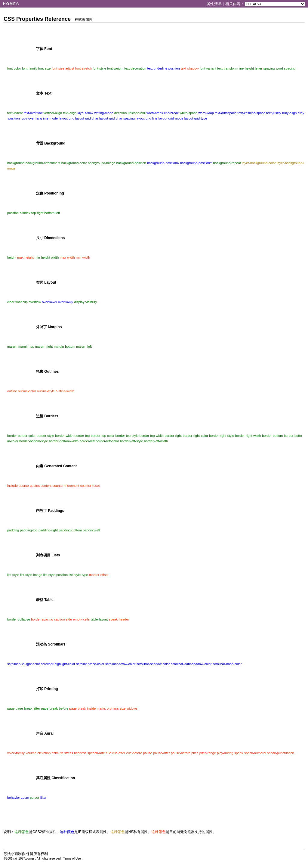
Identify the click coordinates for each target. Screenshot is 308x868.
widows (132, 708)
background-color (74, 163)
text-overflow (33, 113)
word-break (155, 113)
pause (148, 753)
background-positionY (196, 163)
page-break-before (55, 708)
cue (109, 753)
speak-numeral (255, 753)
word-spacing (286, 68)
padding (13, 530)
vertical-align (53, 113)
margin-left (84, 347)
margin (12, 347)
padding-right (48, 530)
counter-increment (66, 486)
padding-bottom (70, 530)
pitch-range (208, 753)
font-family (30, 68)
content (46, 486)
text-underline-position (163, 68)
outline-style (46, 391)
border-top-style (127, 436)
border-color (27, 436)
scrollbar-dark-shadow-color (191, 664)
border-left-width (156, 441)
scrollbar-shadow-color (153, 664)
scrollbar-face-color (90, 664)
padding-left (91, 530)
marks (101, 708)
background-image (102, 163)
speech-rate (96, 753)
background (16, 163)
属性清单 (215, 4)
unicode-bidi (137, 113)
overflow (35, 302)
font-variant (208, 68)
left (58, 213)
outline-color (27, 391)
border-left (87, 441)
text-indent (15, 113)
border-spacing (42, 619)
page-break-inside (82, 708)
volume (31, 753)
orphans (113, 708)
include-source (18, 486)
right (40, 213)
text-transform (227, 68)
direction (121, 113)
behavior (14, 798)
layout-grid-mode (171, 118)
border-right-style (222, 436)
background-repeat (227, 163)
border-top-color (103, 436)
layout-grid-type (196, 118)
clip (25, 302)
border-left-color (107, 441)
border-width (64, 436)
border (12, 436)
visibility (91, 302)
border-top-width (152, 436)
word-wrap (206, 113)
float (18, 302)
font (10, 68)
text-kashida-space (251, 113)
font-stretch (83, 68)
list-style (13, 575)
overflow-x (50, 302)
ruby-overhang (31, 118)
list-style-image (31, 575)
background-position (131, 163)
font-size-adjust (63, 68)
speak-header (119, 619)
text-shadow (190, 68)
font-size (45, 68)
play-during (225, 753)
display (79, 302)
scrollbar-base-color (227, 664)
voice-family (16, 753)
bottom (49, 213)
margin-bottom (65, 347)
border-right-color (195, 436)
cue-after (119, 753)
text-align (70, 113)
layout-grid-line (146, 118)
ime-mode (50, 118)
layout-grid (66, 118)
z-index (25, 213)
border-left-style (131, 441)
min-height (42, 257)
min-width (83, 257)
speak (239, 753)
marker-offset (99, 575)
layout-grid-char (87, 118)
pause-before (181, 753)
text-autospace (226, 113)
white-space (188, 113)
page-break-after (28, 708)
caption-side (63, 619)
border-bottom (272, 436)
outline (12, 391)
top (34, 213)
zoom (25, 798)
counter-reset (90, 486)
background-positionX (163, 163)
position (13, 213)
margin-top (26, 347)
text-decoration (135, 68)
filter (43, 798)
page (11, 708)
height (12, 257)
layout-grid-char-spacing (117, 118)
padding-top (29, 530)
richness (80, 753)
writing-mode (104, 113)
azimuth (58, 753)
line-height (246, 68)
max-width (67, 257)
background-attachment (43, 163)
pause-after (162, 753)
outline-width (65, 391)
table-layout (99, 619)
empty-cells (82, 619)
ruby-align (289, 113)
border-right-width (248, 436)
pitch (195, 753)
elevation (44, 753)
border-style (45, 436)
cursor (35, 798)
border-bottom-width (64, 441)
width (55, 257)
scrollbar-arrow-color (120, 664)
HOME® (11, 4)
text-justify (274, 113)
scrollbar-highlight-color (58, 664)
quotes (35, 486)
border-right (173, 436)
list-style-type (78, 575)
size (123, 708)
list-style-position (55, 575)
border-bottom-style (34, 441)
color (17, 68)
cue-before (134, 753)
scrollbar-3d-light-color (24, 664)
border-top (82, 436)
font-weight (115, 68)
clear (11, 302)
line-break (171, 113)
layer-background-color (259, 163)
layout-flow (86, 113)
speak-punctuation (281, 753)
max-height (25, 257)
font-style (99, 68)
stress (69, 753)
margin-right (44, 347)
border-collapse (19, 619)
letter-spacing (265, 68)
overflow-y (66, 302)
